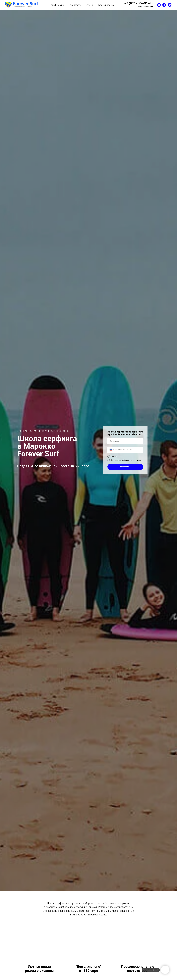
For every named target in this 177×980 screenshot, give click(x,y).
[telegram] (164, 5)
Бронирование (106, 5)
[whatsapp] (170, 5)
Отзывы (90, 5)
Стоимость (75, 5)
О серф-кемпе (57, 5)
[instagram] (159, 5)
